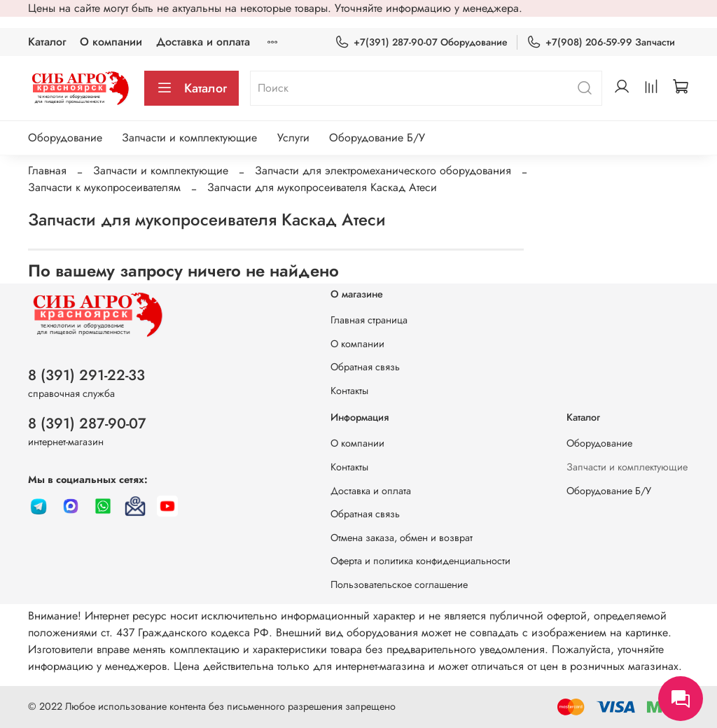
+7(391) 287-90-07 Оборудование (421, 42)
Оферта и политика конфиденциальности (420, 561)
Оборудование (65, 138)
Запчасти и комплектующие (189, 138)
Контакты (349, 391)
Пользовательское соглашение (399, 584)
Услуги (293, 138)
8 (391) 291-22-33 (86, 375)
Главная (47, 170)
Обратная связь (365, 367)
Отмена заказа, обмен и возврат (402, 538)
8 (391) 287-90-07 (87, 423)
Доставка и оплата (203, 42)
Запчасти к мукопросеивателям (104, 187)
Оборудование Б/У (377, 138)
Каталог (47, 42)
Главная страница (369, 320)
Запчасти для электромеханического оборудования (383, 170)
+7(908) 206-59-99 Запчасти (601, 42)
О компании (111, 42)
